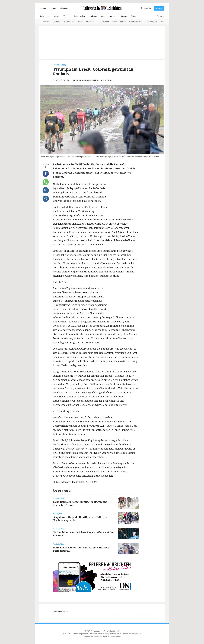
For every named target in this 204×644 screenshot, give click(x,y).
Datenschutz (73, 634)
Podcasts (93, 16)
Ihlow (115, 22)
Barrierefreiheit (96, 634)
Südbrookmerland (136, 22)
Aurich (80, 22)
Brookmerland (92, 22)
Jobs (103, 16)
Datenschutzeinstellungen (131, 634)
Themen (67, 16)
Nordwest (57, 22)
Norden (123, 22)
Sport (162, 22)
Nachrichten (45, 16)
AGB (65, 634)
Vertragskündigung (111, 634)
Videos (57, 16)
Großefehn (105, 22)
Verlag (134, 16)
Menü (42, 8)
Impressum (84, 634)
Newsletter (64, 8)
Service (124, 16)
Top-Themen (45, 22)
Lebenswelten (80, 16)
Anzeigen (113, 16)
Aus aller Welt (69, 22)
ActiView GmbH (114, 636)
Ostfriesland (152, 22)
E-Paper (53, 8)
